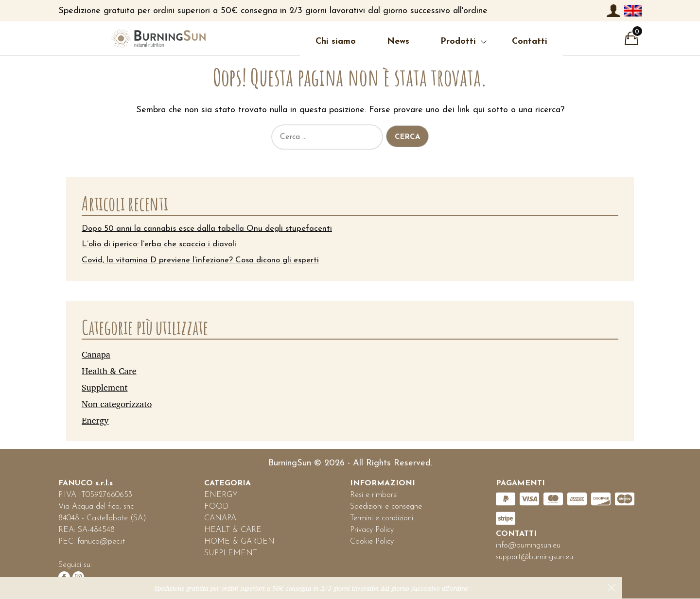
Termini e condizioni (382, 519)
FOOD (216, 507)
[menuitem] (633, 11)
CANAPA (220, 519)
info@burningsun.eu (528, 546)
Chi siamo (282, 42)
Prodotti (405, 42)
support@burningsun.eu (534, 558)
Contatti (476, 42)
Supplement (105, 387)
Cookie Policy (372, 542)
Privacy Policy (372, 531)
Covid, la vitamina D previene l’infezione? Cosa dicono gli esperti (208, 261)
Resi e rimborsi (374, 496)
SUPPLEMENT (231, 554)
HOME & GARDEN (239, 542)
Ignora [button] (612, 588)
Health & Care (109, 371)
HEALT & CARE (233, 531)
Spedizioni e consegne (386, 507)
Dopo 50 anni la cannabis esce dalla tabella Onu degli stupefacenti (213, 229)
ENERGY (221, 496)
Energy (95, 420)
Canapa (96, 355)
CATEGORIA (227, 484)
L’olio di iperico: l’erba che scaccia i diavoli (163, 245)
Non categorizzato (117, 404)
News (345, 42)
